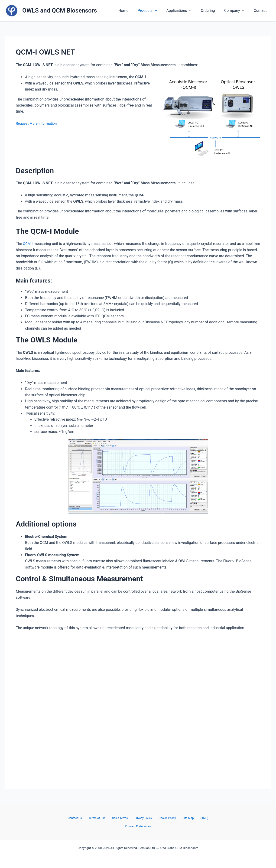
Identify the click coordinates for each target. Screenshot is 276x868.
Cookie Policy (165, 818)
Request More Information (37, 123)
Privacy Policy (143, 818)
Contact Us (83, 818)
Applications (185, 11)
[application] (163, 11)
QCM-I (28, 244)
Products (156, 11)
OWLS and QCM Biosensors (60, 10)
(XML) (196, 818)
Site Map (183, 818)
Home (134, 11)
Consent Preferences (138, 826)
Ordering (213, 11)
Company (237, 11)
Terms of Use (103, 818)
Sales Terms (123, 818)
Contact (261, 11)
